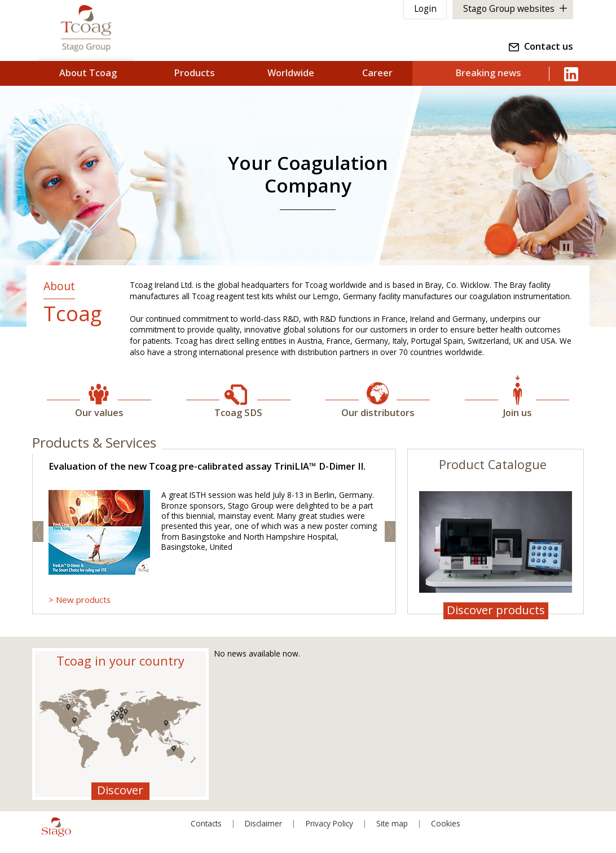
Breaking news (489, 72)
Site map (393, 823)
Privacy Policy (329, 823)
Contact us (549, 47)
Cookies (447, 823)
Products (195, 72)
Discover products (496, 610)
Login (424, 9)
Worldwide (291, 72)
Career (377, 72)
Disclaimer (263, 823)
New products (83, 600)
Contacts (205, 823)
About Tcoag (88, 72)
